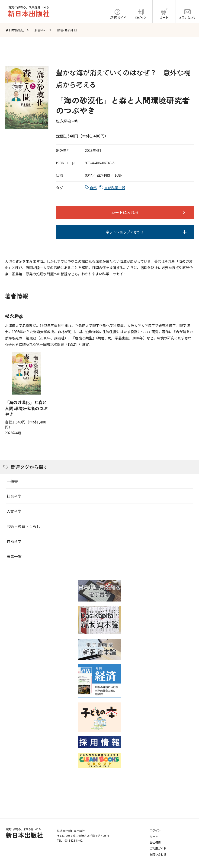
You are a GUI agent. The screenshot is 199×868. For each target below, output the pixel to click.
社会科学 (14, 496)
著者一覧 (14, 556)
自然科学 (14, 541)
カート (154, 836)
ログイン (155, 830)
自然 (93, 188)
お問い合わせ (158, 854)
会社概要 (155, 842)
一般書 (12, 481)
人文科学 (14, 511)
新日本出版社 (15, 30)
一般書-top (39, 30)
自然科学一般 (115, 188)
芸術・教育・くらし (23, 526)
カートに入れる (125, 212)
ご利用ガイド (158, 848)
